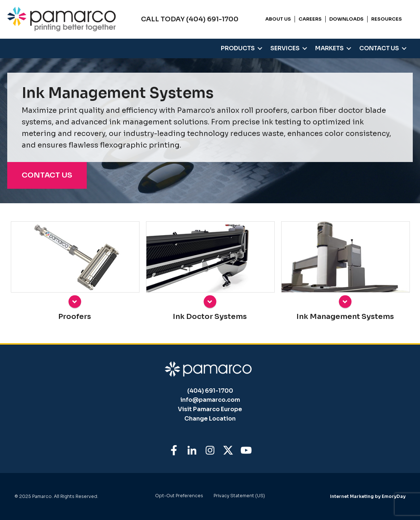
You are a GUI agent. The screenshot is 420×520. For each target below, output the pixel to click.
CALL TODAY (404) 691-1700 (190, 19)
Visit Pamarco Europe (210, 409)
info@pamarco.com (210, 400)
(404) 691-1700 (210, 391)
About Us (278, 19)
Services (285, 48)
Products (238, 48)
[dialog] (338, 393)
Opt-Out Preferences (179, 496)
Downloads (346, 19)
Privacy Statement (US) (239, 496)
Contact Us (379, 48)
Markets (329, 48)
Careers (310, 19)
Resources (387, 19)
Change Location (210, 419)
